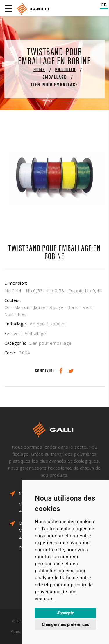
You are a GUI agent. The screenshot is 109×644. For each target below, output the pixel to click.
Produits (66, 70)
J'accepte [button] (65, 613)
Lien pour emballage (54, 85)
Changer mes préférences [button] (65, 624)
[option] (54, 178)
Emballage (54, 78)
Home (39, 70)
